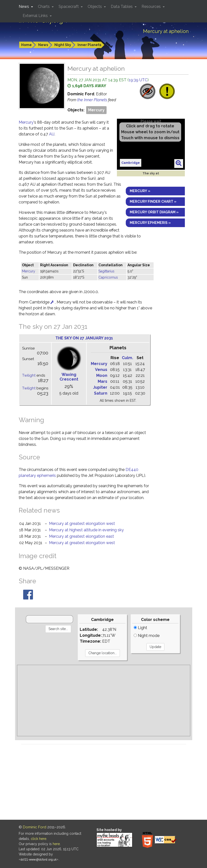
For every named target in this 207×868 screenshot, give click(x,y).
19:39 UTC (138, 80)
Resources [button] (152, 7)
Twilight (29, 375)
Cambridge (131, 163)
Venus (101, 370)
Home (26, 45)
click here (39, 839)
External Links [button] (36, 16)
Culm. (127, 358)
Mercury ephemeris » (150, 223)
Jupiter (100, 387)
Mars (103, 381)
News (43, 45)
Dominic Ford (35, 827)
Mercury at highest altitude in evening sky (86, 530)
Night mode (147, 636)
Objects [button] (95, 7)
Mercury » (140, 191)
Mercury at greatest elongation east (81, 536)
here (56, 844)
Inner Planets (89, 45)
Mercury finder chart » (153, 201)
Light (140, 628)
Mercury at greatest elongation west (82, 524)
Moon (102, 376)
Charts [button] (44, 7)
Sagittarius (106, 271)
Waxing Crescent (69, 377)
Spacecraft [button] (69, 7)
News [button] (24, 7)
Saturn (101, 393)
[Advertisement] (104, 701)
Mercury (96, 110)
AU (52, 134)
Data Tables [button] (122, 7)
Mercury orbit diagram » (154, 212)
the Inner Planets (93, 100)
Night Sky (63, 45)
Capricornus (108, 277)
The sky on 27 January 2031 (84, 338)
